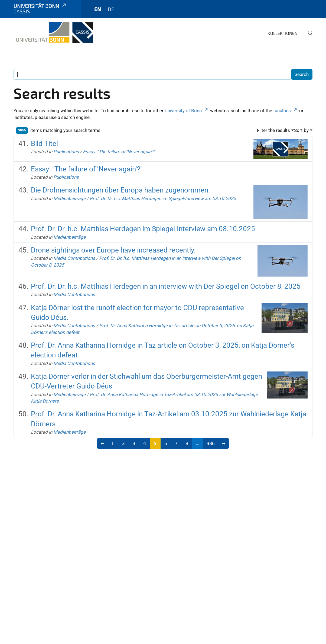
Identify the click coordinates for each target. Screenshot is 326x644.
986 (211, 443)
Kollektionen (283, 33)
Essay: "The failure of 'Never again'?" (119, 152)
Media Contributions (74, 258)
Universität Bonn (40, 6)
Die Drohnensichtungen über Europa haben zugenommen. (120, 190)
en (98, 9)
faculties (286, 111)
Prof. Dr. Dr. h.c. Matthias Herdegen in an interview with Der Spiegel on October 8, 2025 (166, 286)
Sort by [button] (301, 130)
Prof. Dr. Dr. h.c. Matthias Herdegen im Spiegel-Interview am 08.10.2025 (163, 198)
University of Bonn (187, 111)
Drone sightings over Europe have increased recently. (113, 250)
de (111, 9)
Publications (66, 152)
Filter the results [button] (273, 130)
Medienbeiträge (69, 198)
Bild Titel (44, 144)
